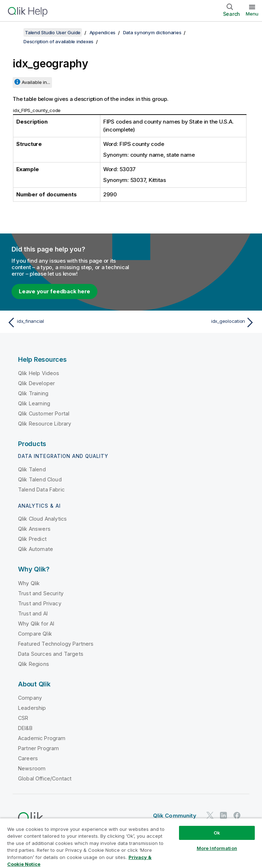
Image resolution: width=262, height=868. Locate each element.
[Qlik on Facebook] (237, 815)
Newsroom (32, 768)
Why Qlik (29, 583)
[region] (131, 843)
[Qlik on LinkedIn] (223, 815)
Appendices (103, 32)
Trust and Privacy (40, 603)
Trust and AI (33, 613)
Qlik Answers (34, 529)
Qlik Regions (34, 664)
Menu (252, 14)
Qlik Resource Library (45, 424)
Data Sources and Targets (51, 654)
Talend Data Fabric (41, 489)
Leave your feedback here (54, 291)
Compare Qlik (35, 634)
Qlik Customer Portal (44, 413)
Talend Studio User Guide (53, 32)
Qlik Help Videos (39, 373)
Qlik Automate (36, 549)
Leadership (32, 708)
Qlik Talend (32, 469)
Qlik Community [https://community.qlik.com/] (175, 816)
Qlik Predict (32, 539)
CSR (23, 718)
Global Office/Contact (45, 778)
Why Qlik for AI (36, 624)
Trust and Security (41, 593)
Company (30, 698)
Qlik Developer (36, 383)
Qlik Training (33, 393)
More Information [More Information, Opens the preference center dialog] (217, 848)
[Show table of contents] (14, 32)
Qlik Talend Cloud (40, 479)
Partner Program (38, 748)
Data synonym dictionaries (152, 32)
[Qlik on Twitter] (210, 815)
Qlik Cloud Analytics (42, 519)
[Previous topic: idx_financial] (67, 322)
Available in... (36, 82)
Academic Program (42, 738)
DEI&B (25, 728)
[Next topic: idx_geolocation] (195, 322)
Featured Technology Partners (56, 644)
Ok (217, 833)
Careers (28, 758)
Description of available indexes (58, 41)
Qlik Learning (34, 403)
